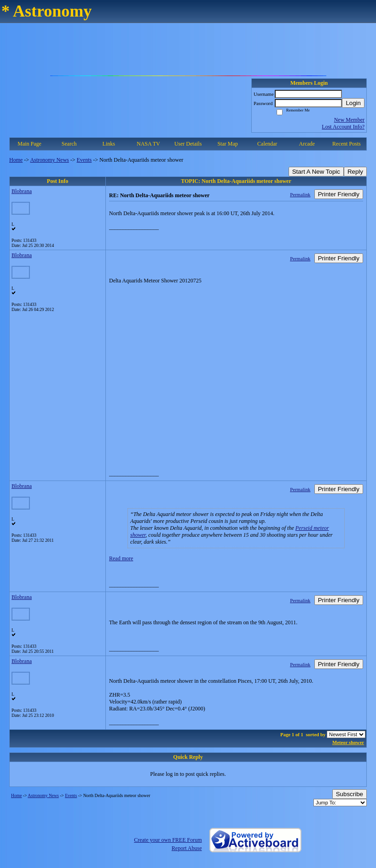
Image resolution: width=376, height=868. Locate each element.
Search (69, 144)
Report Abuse (187, 848)
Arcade (307, 144)
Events (84, 160)
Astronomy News (49, 160)
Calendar (267, 144)
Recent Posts (347, 144)
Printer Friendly (339, 194)
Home (16, 160)
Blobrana (22, 191)
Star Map (227, 144)
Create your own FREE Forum (168, 840)
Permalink (300, 194)
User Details (188, 144)
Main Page (29, 144)
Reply (355, 172)
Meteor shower (348, 742)
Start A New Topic (316, 172)
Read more (121, 558)
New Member (349, 120)
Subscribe (350, 794)
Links (109, 144)
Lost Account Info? (343, 127)
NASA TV (148, 144)
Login (353, 103)
